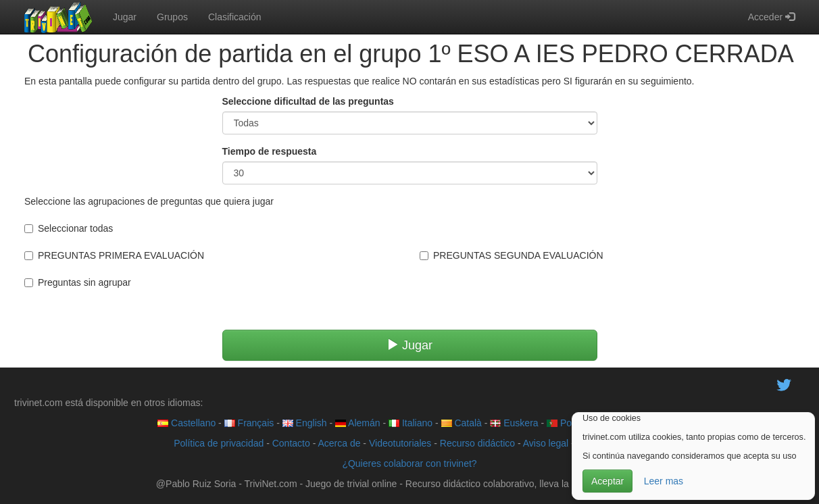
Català (462, 423)
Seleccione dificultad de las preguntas (308, 101)
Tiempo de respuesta (270, 151)
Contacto (291, 443)
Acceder (771, 17)
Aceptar (607, 481)
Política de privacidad (219, 443)
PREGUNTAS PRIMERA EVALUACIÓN (114, 255)
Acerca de (339, 443)
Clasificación (235, 17)
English (305, 423)
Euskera (514, 423)
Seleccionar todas (69, 228)
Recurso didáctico (477, 443)
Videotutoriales (400, 443)
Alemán (358, 423)
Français (249, 423)
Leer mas (664, 481)
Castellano (187, 423)
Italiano (411, 423)
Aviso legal (546, 443)
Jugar (125, 17)
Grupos (172, 17)
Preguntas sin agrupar (78, 282)
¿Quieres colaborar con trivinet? (409, 463)
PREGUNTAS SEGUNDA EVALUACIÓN (512, 255)
